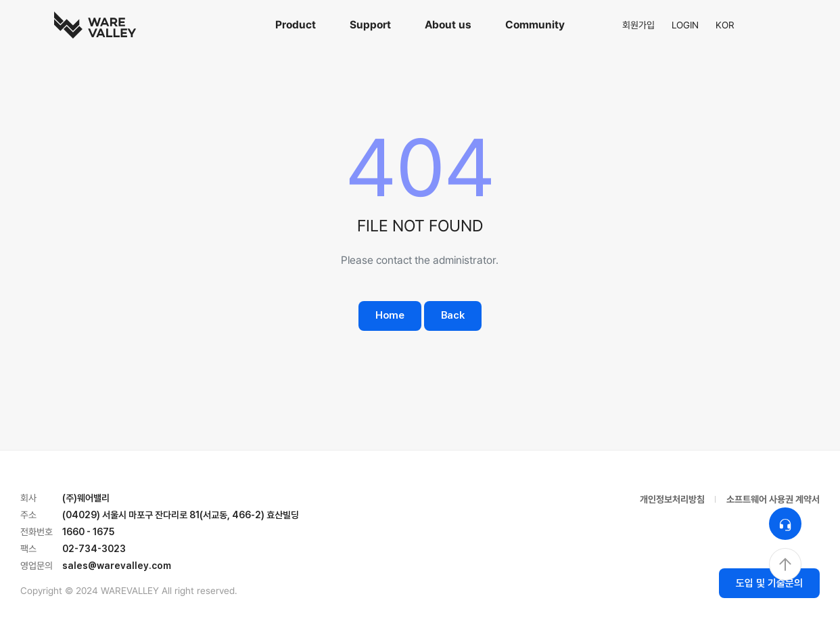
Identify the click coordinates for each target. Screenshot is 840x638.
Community (535, 25)
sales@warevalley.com (117, 566)
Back (453, 315)
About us (448, 25)
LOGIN (685, 25)
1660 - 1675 (88, 532)
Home (390, 315)
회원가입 (638, 25)
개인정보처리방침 (672, 499)
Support (370, 25)
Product (296, 25)
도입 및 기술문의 (769, 583)
